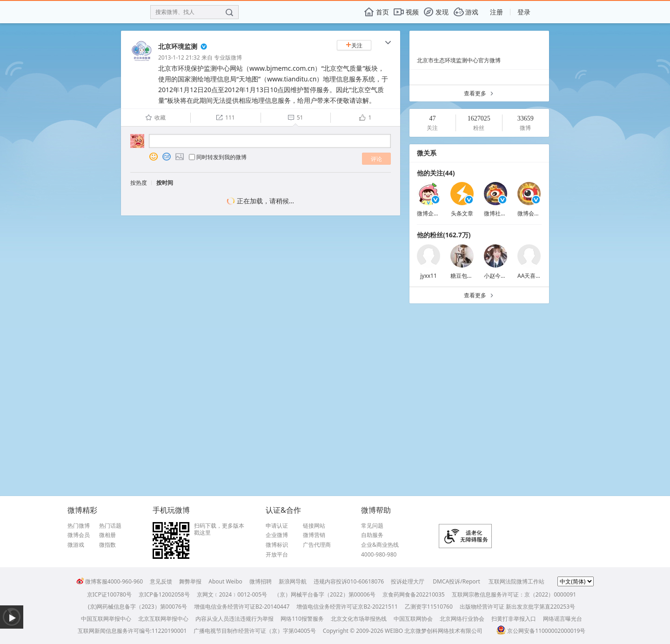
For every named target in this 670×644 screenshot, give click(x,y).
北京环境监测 (178, 46)
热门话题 (110, 526)
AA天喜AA (530, 276)
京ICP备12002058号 (164, 594)
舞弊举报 (190, 581)
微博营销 (314, 535)
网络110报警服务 (302, 619)
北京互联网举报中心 (163, 619)
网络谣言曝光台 (563, 619)
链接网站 (314, 526)
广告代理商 (317, 545)
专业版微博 (228, 57)
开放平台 (277, 555)
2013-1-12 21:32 (179, 57)
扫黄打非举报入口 (514, 619)
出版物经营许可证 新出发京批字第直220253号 (517, 607)
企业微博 (277, 535)
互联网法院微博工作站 (516, 581)
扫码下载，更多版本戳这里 (219, 529)
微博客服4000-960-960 (110, 581)
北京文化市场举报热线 (359, 619)
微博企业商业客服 (439, 213)
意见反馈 (161, 581)
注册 (496, 12)
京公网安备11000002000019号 (541, 631)
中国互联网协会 (413, 619)
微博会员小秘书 (537, 213)
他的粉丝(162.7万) (444, 235)
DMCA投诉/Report (456, 581)
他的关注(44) (436, 173)
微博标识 (277, 545)
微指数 (107, 545)
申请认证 (277, 526)
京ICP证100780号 (109, 594)
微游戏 (76, 545)
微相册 (107, 535)
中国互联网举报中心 (106, 619)
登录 (524, 12)
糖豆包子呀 (464, 276)
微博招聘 (261, 581)
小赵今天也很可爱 (506, 276)
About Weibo (225, 581)
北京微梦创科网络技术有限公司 (443, 631)
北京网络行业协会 (462, 619)
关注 (354, 45)
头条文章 (462, 213)
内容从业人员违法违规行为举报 (234, 619)
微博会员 (79, 535)
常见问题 (372, 526)
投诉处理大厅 (408, 581)
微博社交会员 (501, 213)
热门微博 (79, 526)
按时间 (165, 183)
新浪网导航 (293, 581)
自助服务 (372, 535)
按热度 (139, 183)
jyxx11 (429, 276)
